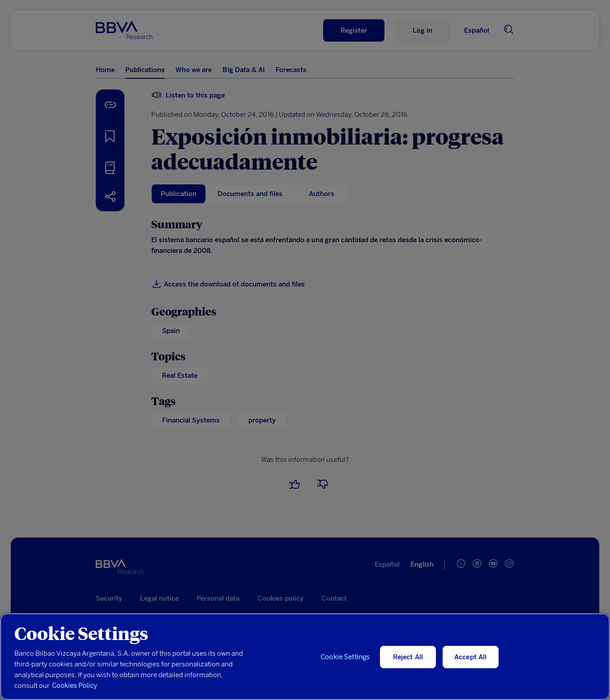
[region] (305, 657)
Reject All (408, 657)
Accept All (471, 657)
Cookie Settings (345, 657)
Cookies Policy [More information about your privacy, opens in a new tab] (75, 686)
